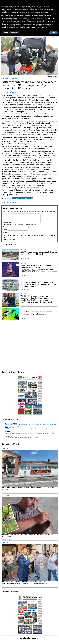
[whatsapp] (13, 92)
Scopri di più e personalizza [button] (11, 33)
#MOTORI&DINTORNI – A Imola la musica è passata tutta (36, 266)
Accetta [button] (53, 33)
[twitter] (5, 92)
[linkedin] (7, 92)
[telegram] (18, 92)
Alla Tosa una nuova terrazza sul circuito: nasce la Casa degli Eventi (39, 253)
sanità (31, 198)
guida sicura (25, 198)
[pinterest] (10, 92)
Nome (5, 227)
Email (5, 230)
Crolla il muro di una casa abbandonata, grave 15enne (22, 438)
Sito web (6, 233)
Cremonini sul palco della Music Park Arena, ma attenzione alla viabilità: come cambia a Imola (38, 284)
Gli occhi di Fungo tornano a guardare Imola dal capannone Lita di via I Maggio (29, 489)
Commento (7, 223)
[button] (57, 2)
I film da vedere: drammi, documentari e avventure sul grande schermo (38, 313)
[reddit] (16, 92)
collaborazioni (16, 198)
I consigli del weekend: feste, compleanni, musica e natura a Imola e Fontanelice (28, 536)
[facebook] (2, 92)
